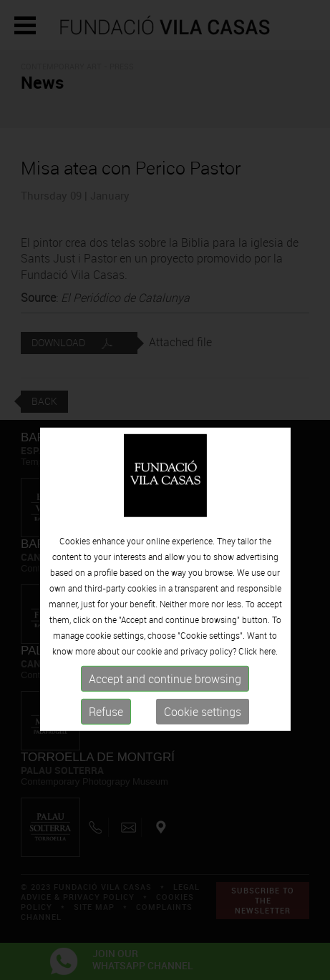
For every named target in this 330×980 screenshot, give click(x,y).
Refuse (106, 727)
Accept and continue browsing (165, 694)
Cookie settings (203, 727)
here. (268, 666)
